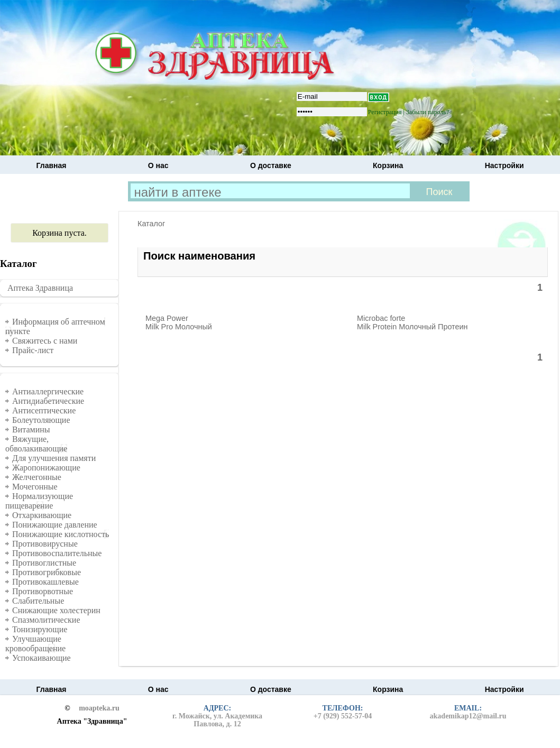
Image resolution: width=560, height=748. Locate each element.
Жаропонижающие (46, 468)
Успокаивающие (42, 658)
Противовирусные (45, 544)
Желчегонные (37, 477)
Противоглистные (44, 563)
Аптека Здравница (40, 288)
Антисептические (44, 410)
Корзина (388, 165)
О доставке (271, 165)
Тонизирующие (40, 629)
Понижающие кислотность (61, 534)
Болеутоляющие (41, 420)
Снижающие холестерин (56, 610)
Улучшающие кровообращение (35, 644)
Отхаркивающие (42, 515)
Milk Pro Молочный (179, 327)
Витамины (31, 430)
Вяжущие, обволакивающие (36, 444)
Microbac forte (381, 318)
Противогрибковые (47, 572)
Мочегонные (35, 487)
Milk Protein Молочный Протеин (412, 327)
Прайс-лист (33, 350)
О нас (158, 165)
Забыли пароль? (428, 112)
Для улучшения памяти (54, 458)
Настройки (504, 165)
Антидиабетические (48, 401)
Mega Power (167, 318)
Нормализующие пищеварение (39, 501)
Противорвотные (43, 591)
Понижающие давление (55, 525)
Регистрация (385, 112)
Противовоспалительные (57, 553)
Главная (52, 165)
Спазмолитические (46, 620)
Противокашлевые (45, 582)
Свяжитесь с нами (45, 341)
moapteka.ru (99, 708)
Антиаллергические (48, 391)
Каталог (151, 224)
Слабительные (38, 601)
